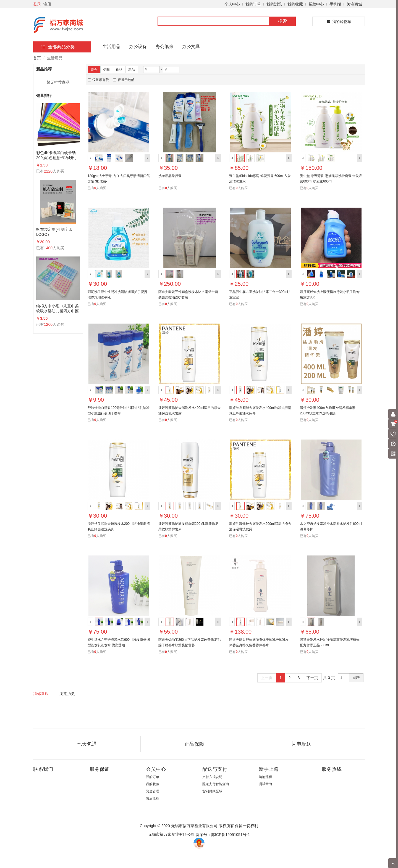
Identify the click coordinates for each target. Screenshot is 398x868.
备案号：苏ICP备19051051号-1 (223, 835)
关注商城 (354, 4)
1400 (48, 248)
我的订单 (253, 4)
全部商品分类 (58, 47)
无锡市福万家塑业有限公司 (171, 834)
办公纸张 (164, 47)
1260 (48, 324)
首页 (37, 58)
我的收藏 (295, 4)
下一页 (312, 678)
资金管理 (153, 791)
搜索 (282, 21)
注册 (47, 4)
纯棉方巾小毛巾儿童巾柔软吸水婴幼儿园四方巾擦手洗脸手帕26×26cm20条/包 (57, 309)
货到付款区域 (212, 791)
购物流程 (265, 777)
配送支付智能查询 (216, 784)
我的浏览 (274, 4)
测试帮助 (265, 784)
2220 (48, 171)
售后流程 (153, 798)
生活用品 (111, 47)
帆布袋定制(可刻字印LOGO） (54, 232)
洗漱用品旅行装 (170, 176)
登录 (37, 4)
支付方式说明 (212, 777)
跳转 (356, 678)
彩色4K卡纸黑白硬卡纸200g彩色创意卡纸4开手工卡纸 (57, 155)
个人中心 (232, 4)
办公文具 (191, 47)
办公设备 (138, 47)
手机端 (335, 4)
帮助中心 (316, 4)
